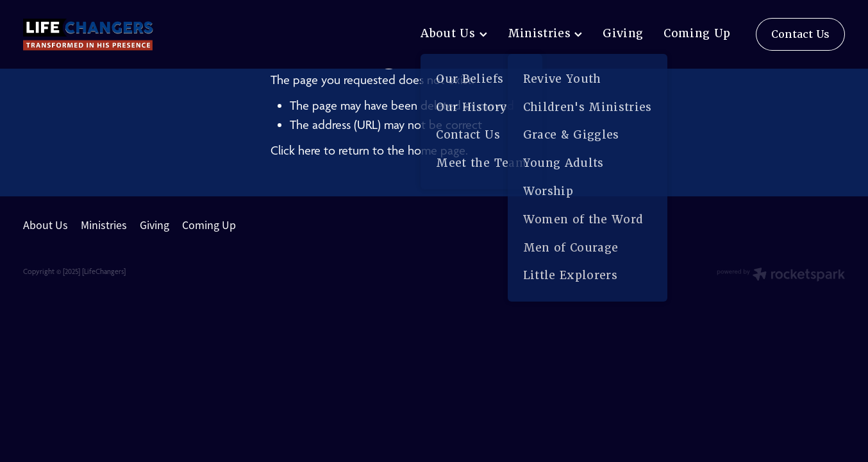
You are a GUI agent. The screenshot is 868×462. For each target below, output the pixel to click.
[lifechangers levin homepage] (105, 35)
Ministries (545, 33)
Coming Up (697, 33)
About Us (454, 33)
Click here (296, 150)
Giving (623, 33)
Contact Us (800, 34)
